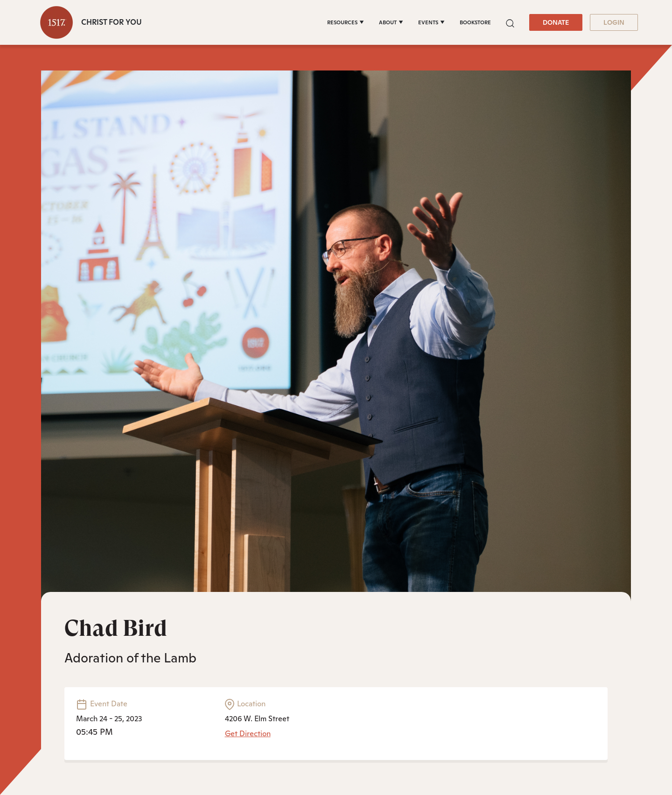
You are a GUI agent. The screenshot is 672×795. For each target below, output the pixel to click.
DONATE (556, 22)
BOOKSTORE (475, 22)
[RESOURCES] (346, 22)
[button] (510, 22)
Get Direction (248, 734)
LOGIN (614, 22)
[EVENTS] (431, 22)
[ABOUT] (391, 22)
